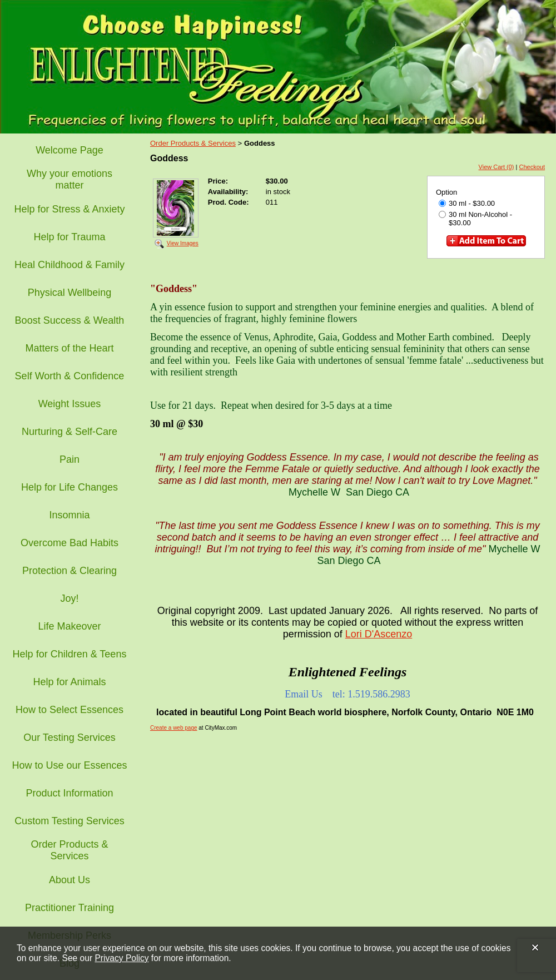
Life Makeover (69, 626)
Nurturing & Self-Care (69, 432)
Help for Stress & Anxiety (69, 209)
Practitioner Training (69, 908)
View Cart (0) (497, 167)
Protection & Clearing (69, 571)
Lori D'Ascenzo (379, 634)
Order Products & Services (69, 850)
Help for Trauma (69, 237)
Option (446, 192)
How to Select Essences (69, 710)
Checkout (532, 167)
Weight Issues (70, 404)
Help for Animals (69, 682)
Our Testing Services (69, 738)
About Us (69, 880)
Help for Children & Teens (70, 654)
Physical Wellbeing (70, 293)
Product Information (69, 793)
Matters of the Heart (69, 348)
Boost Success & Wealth (70, 320)
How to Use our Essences (69, 765)
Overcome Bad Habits (69, 543)
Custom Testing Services (69, 821)
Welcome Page (69, 150)
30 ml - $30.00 (467, 203)
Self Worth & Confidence (70, 376)
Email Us (304, 694)
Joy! (69, 598)
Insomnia (69, 515)
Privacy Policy (121, 958)
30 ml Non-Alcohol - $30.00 (475, 219)
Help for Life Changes (69, 487)
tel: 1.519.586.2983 (371, 694)
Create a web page (174, 728)
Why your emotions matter (69, 179)
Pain (69, 459)
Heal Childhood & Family (69, 265)
